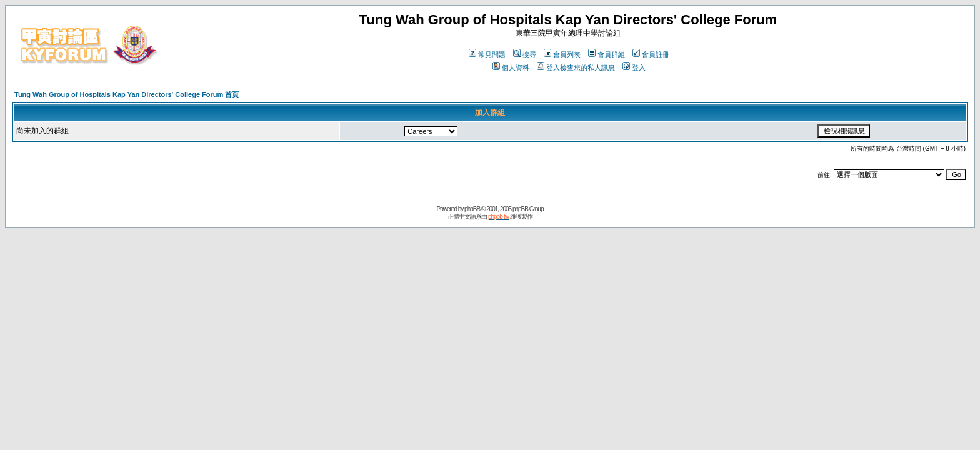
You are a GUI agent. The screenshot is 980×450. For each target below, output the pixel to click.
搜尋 (525, 54)
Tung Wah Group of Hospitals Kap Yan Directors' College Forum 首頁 (127, 94)
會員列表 (562, 54)
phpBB (472, 209)
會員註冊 (651, 54)
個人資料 (511, 67)
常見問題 (487, 54)
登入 (634, 67)
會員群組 (607, 54)
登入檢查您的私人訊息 (576, 67)
